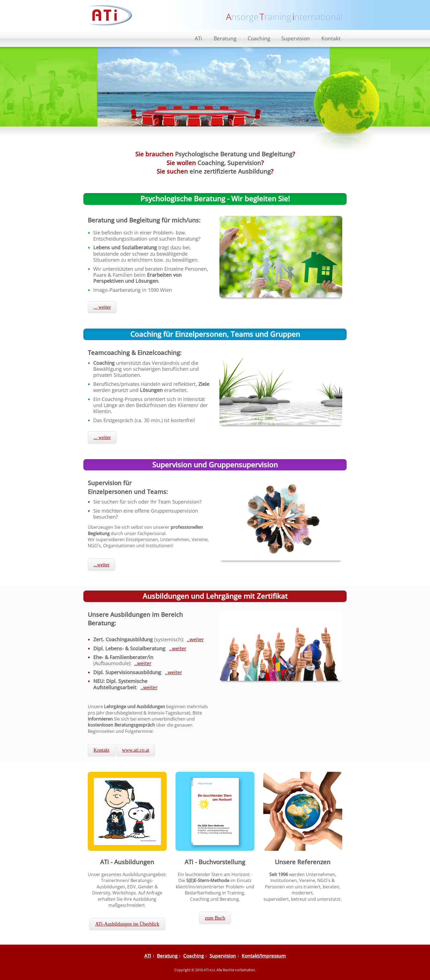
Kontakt (331, 38)
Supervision (296, 38)
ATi (198, 38)
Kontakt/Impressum (264, 956)
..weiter (195, 639)
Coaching (259, 38)
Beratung (225, 38)
